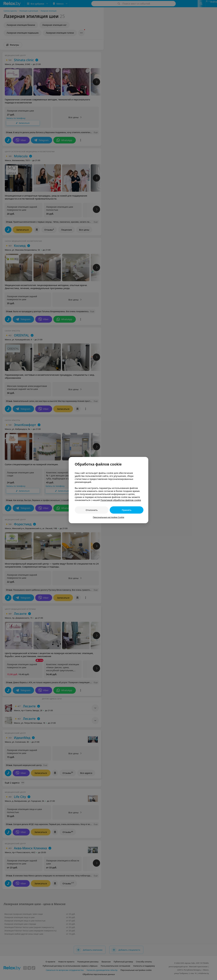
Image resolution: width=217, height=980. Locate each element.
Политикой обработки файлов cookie (121, 500)
